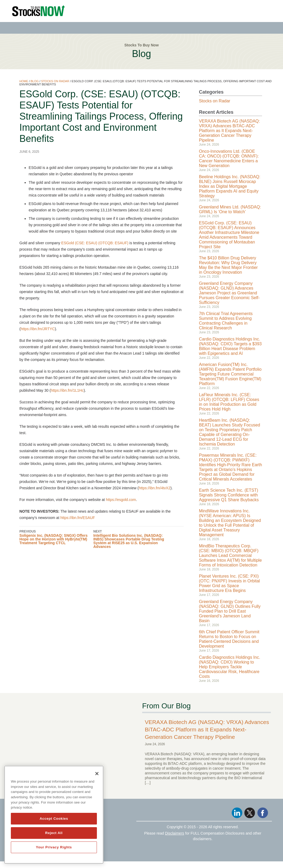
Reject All (54, 833)
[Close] (97, 774)
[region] (54, 815)
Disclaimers (174, 833)
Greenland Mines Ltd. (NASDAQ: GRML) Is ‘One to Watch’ (230, 209)
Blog (35, 81)
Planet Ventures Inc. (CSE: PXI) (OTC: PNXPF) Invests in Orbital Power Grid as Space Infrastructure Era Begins (229, 583)
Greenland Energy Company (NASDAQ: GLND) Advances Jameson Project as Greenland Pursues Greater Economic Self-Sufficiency (229, 293)
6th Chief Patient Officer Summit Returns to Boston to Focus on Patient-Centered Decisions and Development (229, 639)
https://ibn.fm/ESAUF (78, 518)
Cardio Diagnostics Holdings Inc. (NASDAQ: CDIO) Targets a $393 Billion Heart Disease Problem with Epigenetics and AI (230, 346)
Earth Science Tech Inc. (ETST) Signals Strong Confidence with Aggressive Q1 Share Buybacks (229, 495)
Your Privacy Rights (54, 847)
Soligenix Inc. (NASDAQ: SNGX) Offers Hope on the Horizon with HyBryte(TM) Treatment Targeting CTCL (56, 537)
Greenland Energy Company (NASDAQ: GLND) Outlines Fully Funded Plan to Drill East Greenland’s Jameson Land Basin (230, 611)
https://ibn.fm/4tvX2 (155, 488)
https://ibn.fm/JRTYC (38, 329)
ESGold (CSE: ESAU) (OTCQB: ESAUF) (95, 243)
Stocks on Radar (55, 81)
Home (24, 81)
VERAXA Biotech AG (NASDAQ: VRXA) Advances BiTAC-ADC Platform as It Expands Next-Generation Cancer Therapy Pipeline (229, 131)
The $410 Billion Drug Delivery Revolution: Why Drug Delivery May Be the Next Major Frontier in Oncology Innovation (228, 265)
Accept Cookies (54, 819)
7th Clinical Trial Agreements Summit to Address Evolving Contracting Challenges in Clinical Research (226, 321)
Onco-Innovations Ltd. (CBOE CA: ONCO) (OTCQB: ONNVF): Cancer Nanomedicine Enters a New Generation (229, 158)
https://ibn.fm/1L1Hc (67, 390)
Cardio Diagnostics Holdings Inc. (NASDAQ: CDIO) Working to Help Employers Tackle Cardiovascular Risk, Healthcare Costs (229, 667)
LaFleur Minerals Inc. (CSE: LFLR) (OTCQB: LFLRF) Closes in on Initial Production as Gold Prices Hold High (229, 402)
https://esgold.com (121, 500)
